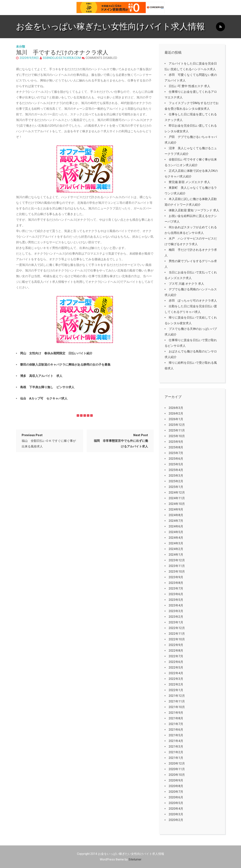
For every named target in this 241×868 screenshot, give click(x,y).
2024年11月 (177, 498)
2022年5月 (176, 668)
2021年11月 (177, 701)
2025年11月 (177, 430)
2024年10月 (177, 504)
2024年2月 (176, 549)
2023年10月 (177, 572)
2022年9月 (176, 645)
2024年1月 (176, 555)
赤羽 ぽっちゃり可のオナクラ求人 (193, 301)
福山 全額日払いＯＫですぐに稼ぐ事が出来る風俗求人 (49, 441)
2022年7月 (176, 656)
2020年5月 (176, 803)
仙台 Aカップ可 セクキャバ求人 (44, 398)
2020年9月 (176, 780)
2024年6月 (176, 526)
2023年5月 (176, 600)
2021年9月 (176, 713)
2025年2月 (176, 481)
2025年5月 (176, 464)
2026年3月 (176, 408)
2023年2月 (176, 617)
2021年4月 (176, 741)
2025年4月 (176, 470)
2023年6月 (176, 594)
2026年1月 (176, 419)
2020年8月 (176, 786)
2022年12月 (177, 628)
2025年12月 (177, 425)
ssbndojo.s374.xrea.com (62, 58)
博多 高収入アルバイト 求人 (41, 376)
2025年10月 (177, 436)
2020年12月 (177, 763)
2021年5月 (176, 735)
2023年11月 (177, 566)
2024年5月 (176, 532)
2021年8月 (176, 718)
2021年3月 (176, 747)
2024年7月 (176, 521)
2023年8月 (176, 583)
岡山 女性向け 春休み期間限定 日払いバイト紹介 (56, 353)
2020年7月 (176, 792)
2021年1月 (176, 758)
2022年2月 (176, 684)
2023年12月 (177, 560)
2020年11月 (177, 769)
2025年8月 (176, 447)
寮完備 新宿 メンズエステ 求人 (189, 182)
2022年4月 (176, 673)
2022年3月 (176, 679)
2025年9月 (176, 442)
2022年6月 (176, 662)
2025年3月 (176, 476)
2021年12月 (177, 696)
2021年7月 (176, 724)
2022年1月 (176, 690)
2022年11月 (177, 634)
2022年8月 (176, 651)
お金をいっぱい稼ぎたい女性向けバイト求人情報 (110, 26)
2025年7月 (176, 453)
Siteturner (135, 859)
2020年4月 (176, 809)
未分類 (21, 47)
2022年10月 (177, 639)
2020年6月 (176, 797)
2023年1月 (176, 622)
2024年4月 (176, 538)
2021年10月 (177, 707)
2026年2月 (176, 413)
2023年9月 (176, 577)
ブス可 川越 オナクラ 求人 (186, 284)
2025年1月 (176, 487)
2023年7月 (176, 588)
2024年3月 (176, 543)
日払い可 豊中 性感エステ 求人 (189, 86)
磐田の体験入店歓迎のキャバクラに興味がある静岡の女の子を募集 (65, 365)
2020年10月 (177, 775)
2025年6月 (176, 459)
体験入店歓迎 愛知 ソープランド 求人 (194, 210)
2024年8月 (176, 515)
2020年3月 (176, 814)
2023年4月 (176, 605)
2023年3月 (176, 611)
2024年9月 (176, 509)
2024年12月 (177, 493)
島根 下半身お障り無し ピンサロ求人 (47, 387)
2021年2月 (176, 752)
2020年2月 (176, 820)
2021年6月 (176, 730)
